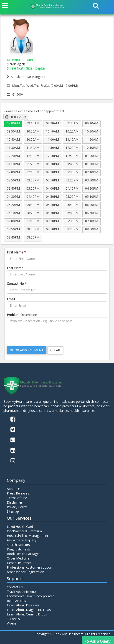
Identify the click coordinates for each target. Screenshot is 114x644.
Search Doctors (18, 545)
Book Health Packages (24, 554)
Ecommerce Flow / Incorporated (31, 596)
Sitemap (13, 511)
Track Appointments (22, 592)
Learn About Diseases (23, 605)
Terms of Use (17, 498)
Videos (12, 623)
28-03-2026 (16, 117)
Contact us (15, 587)
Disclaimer (15, 502)
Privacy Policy (17, 507)
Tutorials (13, 619)
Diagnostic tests (19, 549)
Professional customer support (30, 567)
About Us (14, 489)
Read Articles (16, 601)
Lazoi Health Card (20, 527)
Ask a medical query (22, 540)
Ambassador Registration (25, 572)
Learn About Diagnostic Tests (29, 610)
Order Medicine (18, 558)
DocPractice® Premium (24, 531)
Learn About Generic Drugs (27, 614)
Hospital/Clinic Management (28, 536)
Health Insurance (19, 563)
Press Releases (18, 493)
